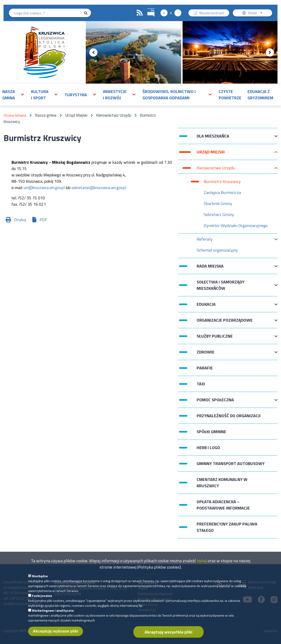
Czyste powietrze (230, 95)
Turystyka (76, 95)
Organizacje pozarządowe (225, 322)
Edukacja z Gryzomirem (260, 95)
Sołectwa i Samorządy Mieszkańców (221, 285)
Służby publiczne (215, 338)
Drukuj (20, 220)
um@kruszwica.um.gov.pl (44, 188)
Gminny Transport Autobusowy (231, 463)
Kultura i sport (40, 95)
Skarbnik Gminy (218, 203)
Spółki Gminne (211, 432)
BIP (148, 8)
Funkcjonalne (42, 602)
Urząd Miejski (211, 154)
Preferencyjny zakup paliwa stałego (227, 527)
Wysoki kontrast (212, 13)
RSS (140, 13)
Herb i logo (208, 448)
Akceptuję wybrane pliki (56, 638)
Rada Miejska (210, 268)
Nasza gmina (9, 95)
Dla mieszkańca (213, 138)
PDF (43, 220)
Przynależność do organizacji (229, 416)
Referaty (205, 240)
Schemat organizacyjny (217, 251)
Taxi (201, 384)
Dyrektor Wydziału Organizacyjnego (236, 225)
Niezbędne (40, 582)
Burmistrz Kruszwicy (222, 181)
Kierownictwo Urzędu (216, 169)
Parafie (205, 368)
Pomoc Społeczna (215, 402)
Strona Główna (15, 115)
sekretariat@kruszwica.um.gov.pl (99, 188)
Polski (256, 13)
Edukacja (206, 307)
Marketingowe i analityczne (53, 617)
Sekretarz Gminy (219, 214)
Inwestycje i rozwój (115, 95)
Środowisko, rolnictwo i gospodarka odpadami (169, 95)
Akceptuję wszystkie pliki (169, 638)
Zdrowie (206, 354)
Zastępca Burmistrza (222, 192)
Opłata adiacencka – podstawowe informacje (223, 505)
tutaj (202, 567)
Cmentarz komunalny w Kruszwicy (222, 483)
